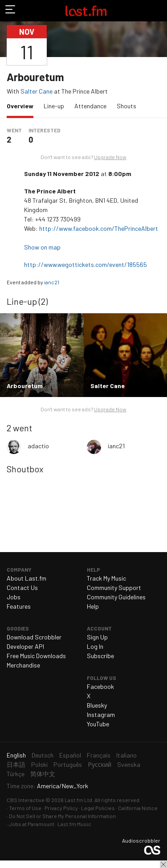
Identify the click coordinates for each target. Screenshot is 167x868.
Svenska (129, 764)
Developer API (25, 646)
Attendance (90, 106)
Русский (100, 764)
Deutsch (43, 755)
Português (68, 764)
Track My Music (106, 578)
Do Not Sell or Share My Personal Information (62, 816)
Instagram (101, 714)
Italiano (126, 755)
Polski (39, 764)
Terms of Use (25, 808)
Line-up (54, 106)
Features (19, 606)
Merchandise (23, 665)
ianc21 (52, 282)
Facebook (100, 686)
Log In (95, 646)
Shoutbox (25, 469)
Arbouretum (35, 77)
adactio (38, 446)
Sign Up (97, 637)
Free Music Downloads (36, 656)
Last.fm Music (74, 824)
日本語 (16, 764)
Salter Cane (37, 91)
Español (70, 755)
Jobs (14, 597)
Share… (155, 45)
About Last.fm (26, 578)
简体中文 (43, 774)
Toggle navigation (11, 11)
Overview (22, 105)
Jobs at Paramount (32, 824)
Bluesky (97, 705)
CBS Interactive (26, 800)
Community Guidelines (116, 597)
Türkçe (16, 774)
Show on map (43, 247)
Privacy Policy (61, 808)
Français (99, 755)
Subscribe (100, 656)
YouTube (98, 724)
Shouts (126, 106)
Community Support (114, 588)
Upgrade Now (110, 157)
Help (93, 606)
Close (163, 864)
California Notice (138, 808)
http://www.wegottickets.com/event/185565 (86, 264)
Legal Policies (98, 808)
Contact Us (22, 588)
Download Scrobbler (34, 637)
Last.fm (86, 11)
